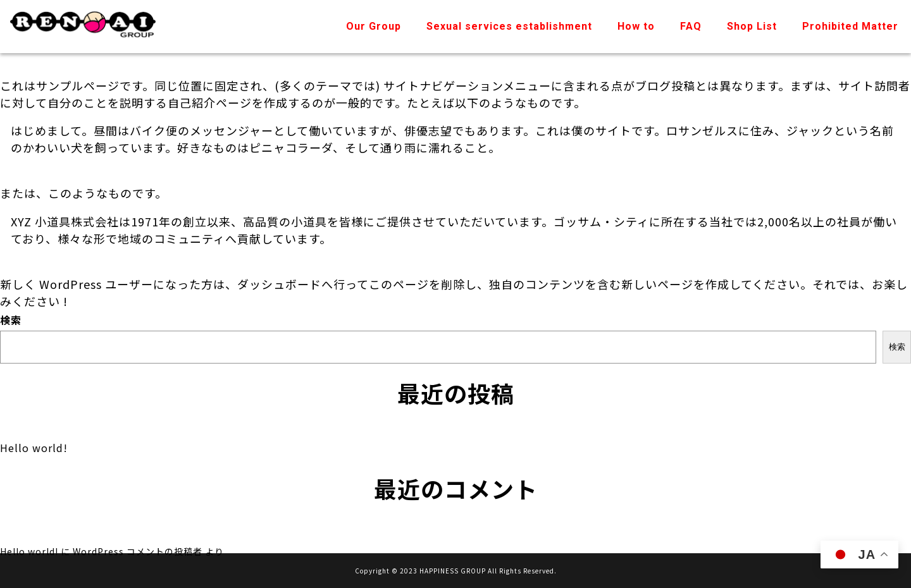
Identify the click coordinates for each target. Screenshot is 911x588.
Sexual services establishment (509, 26)
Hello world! (34, 448)
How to (636, 26)
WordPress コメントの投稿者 (138, 551)
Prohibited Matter (850, 26)
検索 (11, 320)
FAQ (691, 26)
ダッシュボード (279, 284)
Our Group (374, 26)
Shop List (752, 26)
